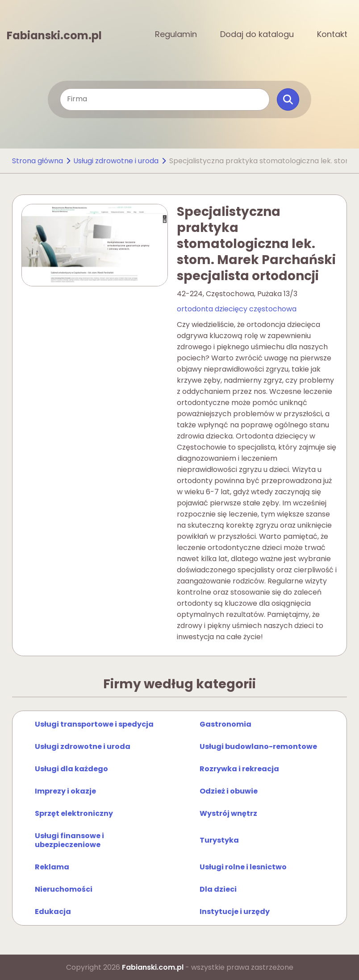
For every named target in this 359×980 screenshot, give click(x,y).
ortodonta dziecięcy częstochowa (237, 309)
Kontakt (332, 34)
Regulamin (176, 34)
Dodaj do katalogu (257, 34)
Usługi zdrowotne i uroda (116, 161)
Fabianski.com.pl (54, 35)
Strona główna (38, 161)
